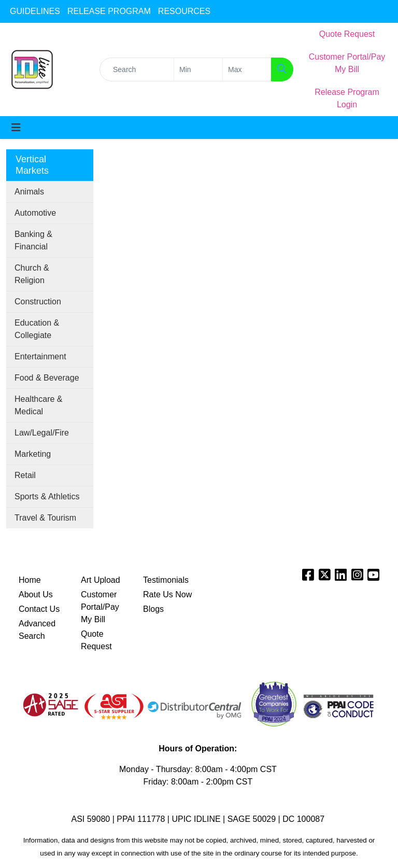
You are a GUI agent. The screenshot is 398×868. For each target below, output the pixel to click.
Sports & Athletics (47, 496)
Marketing (33, 454)
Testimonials (166, 580)
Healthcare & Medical (39, 405)
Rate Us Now (167, 594)
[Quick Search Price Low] (198, 69)
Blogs (153, 609)
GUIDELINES (35, 11)
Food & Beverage (47, 378)
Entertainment (40, 356)
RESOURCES (184, 11)
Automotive (35, 213)
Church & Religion (32, 274)
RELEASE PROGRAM (109, 11)
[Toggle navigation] (16, 128)
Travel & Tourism (45, 518)
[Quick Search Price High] (247, 69)
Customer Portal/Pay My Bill (100, 607)
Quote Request (96, 640)
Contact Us (39, 609)
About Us (36, 594)
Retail (25, 475)
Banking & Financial (33, 240)
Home (30, 580)
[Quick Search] (137, 69)
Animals (29, 192)
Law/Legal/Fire (42, 433)
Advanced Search (37, 630)
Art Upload (101, 580)
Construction (38, 302)
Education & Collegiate (37, 329)
